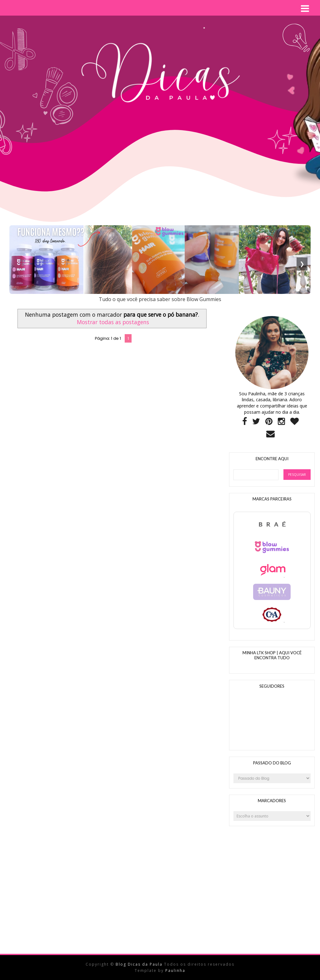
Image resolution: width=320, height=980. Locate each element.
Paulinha (175, 970)
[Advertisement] (123, 209)
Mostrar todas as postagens (113, 322)
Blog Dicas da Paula (140, 964)
